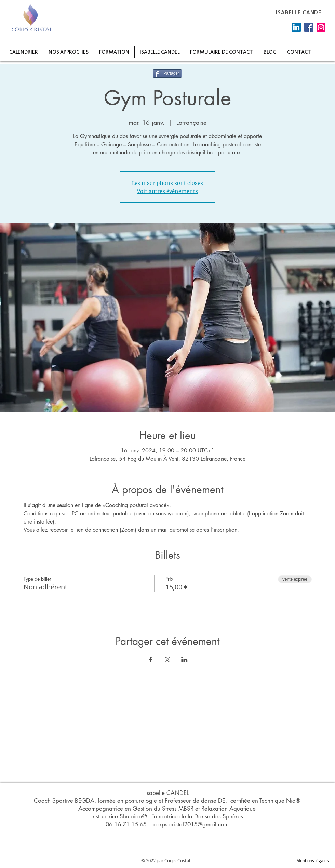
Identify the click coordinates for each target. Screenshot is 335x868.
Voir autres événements (167, 191)
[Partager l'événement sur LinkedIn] (184, 660)
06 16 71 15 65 (126, 824)
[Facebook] (309, 27)
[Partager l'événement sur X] (168, 660)
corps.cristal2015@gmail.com (191, 824)
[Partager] (167, 73)
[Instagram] (321, 27)
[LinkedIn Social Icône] (296, 27)
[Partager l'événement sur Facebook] (151, 660)
